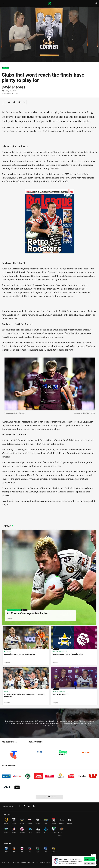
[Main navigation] (3, 3)
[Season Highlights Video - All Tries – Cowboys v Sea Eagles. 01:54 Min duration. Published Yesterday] (49, 577)
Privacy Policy (15, 862)
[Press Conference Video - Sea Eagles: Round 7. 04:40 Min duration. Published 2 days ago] (74, 686)
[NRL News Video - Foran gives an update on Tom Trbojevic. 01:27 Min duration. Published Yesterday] (26, 646)
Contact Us (35, 862)
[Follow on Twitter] (29, 806)
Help (29, 862)
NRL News (6, 68)
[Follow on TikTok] (20, 806)
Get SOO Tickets (89, 859)
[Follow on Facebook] (24, 806)
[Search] (96, 3)
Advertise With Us (45, 862)
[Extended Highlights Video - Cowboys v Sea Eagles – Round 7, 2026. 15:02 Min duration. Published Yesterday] (74, 646)
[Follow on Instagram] (34, 806)
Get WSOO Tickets (89, 863)
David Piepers (13, 87)
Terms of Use (6, 862)
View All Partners (49, 797)
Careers (24, 862)
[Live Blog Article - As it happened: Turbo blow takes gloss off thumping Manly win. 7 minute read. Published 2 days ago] (26, 686)
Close (94, 855)
